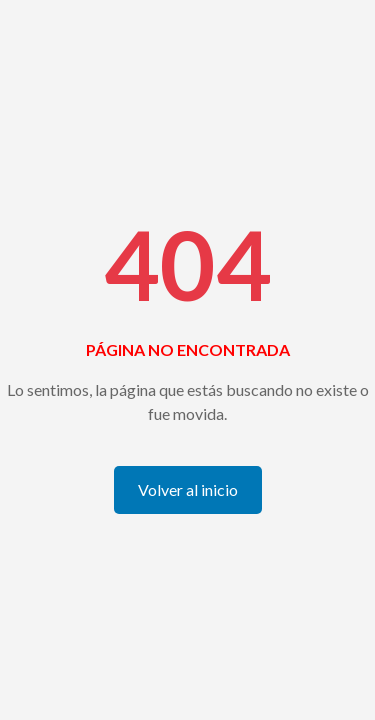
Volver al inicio (188, 489)
